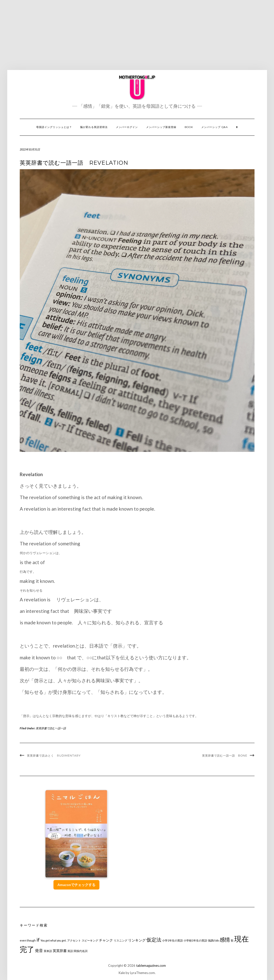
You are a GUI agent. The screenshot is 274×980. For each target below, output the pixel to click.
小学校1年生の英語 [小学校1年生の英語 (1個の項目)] (195, 940)
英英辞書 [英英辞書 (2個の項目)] (60, 951)
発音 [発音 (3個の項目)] (39, 950)
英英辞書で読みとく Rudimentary (54, 756)
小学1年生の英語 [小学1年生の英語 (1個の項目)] (172, 940)
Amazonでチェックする (76, 885)
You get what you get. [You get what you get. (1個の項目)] (53, 940)
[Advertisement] (137, 35)
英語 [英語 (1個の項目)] (70, 951)
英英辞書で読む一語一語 (51, 728)
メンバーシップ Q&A (215, 127)
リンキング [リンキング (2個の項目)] (137, 940)
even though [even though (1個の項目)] (28, 940)
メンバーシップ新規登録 (161, 127)
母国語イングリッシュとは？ (54, 127)
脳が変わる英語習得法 (94, 127)
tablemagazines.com (151, 966)
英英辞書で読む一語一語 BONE (225, 756)
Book (189, 127)
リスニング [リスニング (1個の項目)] (121, 940)
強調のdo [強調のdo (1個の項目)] (213, 940)
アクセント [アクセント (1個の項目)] (74, 940)
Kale (122, 973)
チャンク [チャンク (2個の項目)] (106, 940)
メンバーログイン (127, 127)
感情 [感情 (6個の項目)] (225, 939)
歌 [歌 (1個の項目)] (232, 940)
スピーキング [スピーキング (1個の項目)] (90, 940)
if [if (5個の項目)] (38, 940)
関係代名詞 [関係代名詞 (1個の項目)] (81, 951)
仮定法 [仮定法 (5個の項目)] (154, 940)
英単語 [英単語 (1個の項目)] (48, 951)
